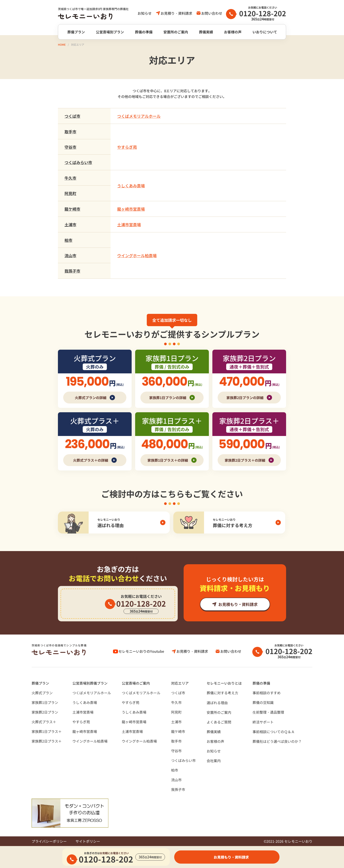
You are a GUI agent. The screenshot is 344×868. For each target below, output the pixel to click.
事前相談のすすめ (267, 693)
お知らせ (145, 13)
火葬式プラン (42, 693)
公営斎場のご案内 (136, 683)
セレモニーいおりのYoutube (141, 651)
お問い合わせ (212, 13)
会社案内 (214, 761)
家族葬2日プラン (45, 712)
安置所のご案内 (176, 32)
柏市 (68, 240)
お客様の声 (233, 32)
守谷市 (70, 147)
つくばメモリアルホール (139, 116)
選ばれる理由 (217, 703)
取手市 (70, 132)
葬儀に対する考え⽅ (222, 693)
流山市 (70, 255)
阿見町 (70, 193)
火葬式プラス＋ (44, 722)
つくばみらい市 (78, 162)
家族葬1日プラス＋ (47, 731)
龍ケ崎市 (72, 209)
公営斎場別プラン (110, 32)
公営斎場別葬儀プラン (90, 683)
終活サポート (263, 722)
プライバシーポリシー (49, 841)
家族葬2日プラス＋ (47, 741)
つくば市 (72, 116)
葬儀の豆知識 (263, 702)
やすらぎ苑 (127, 147)
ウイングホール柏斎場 (137, 255)
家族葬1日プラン (45, 702)
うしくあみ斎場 (131, 186)
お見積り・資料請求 (176, 13)
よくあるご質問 (219, 722)
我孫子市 (72, 271)
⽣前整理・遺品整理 (268, 712)
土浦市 (70, 224)
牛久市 (70, 178)
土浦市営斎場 (129, 224)
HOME (62, 44)
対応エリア (180, 683)
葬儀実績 (206, 32)
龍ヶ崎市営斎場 (131, 209)
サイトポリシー (88, 841)
